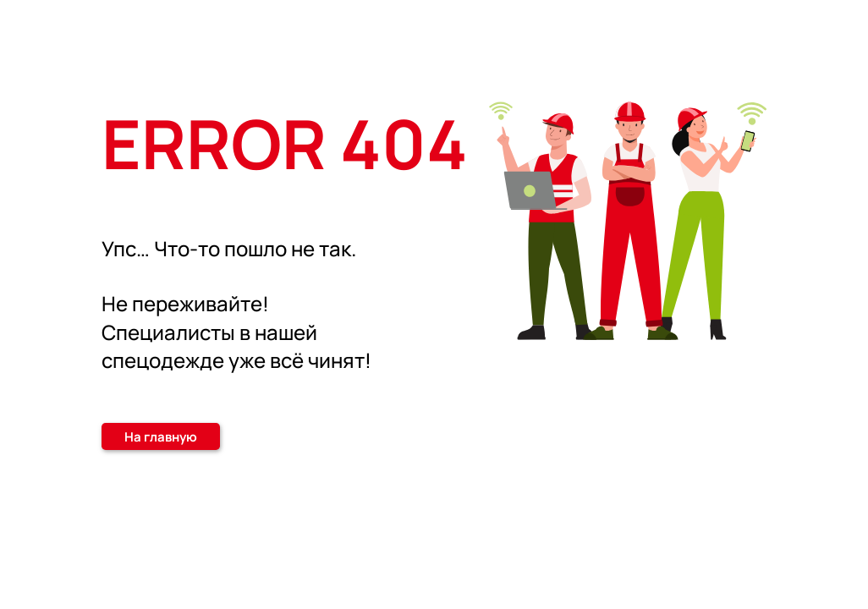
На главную (161, 437)
